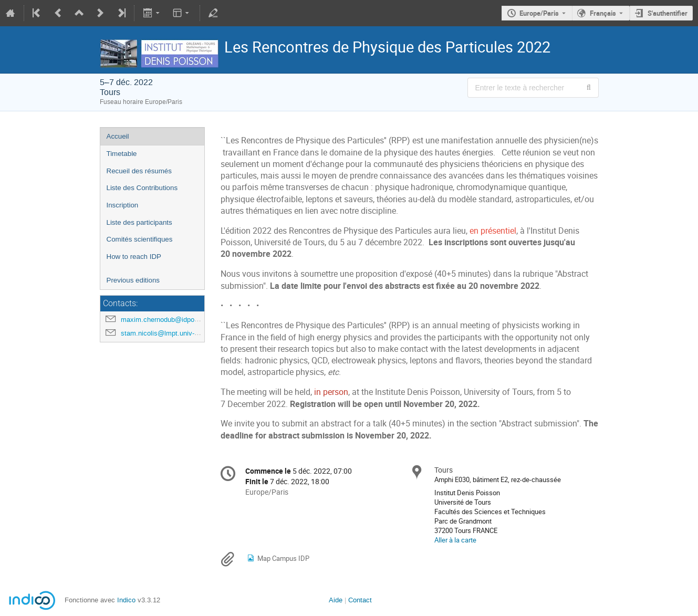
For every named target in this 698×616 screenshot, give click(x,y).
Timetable (122, 154)
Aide (336, 600)
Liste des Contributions (142, 188)
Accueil (118, 136)
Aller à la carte (455, 540)
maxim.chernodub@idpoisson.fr (169, 320)
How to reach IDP (134, 257)
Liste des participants (139, 222)
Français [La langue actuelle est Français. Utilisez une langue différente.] (603, 13)
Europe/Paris (539, 13)
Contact (360, 600)
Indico (126, 600)
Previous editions (133, 280)
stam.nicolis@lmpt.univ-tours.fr (168, 333)
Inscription (123, 205)
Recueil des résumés (139, 171)
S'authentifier (668, 13)
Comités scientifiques (140, 239)
